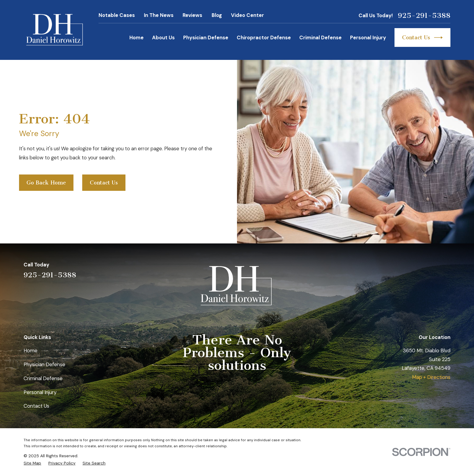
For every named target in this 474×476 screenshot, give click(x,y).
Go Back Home (46, 183)
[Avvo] (431, 270)
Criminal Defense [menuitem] (320, 37)
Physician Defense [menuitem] (206, 37)
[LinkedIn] (415, 270)
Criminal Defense (43, 378)
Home (31, 350)
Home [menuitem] (136, 37)
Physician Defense (44, 364)
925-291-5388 (424, 15)
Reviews (192, 15)
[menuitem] (32, 463)
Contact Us (422, 37)
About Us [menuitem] (163, 37)
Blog (217, 15)
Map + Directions (431, 377)
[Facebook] (447, 270)
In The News (159, 15)
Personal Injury (40, 392)
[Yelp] (399, 270)
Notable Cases (117, 15)
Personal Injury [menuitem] (368, 37)
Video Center (247, 15)
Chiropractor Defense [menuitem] (264, 37)
